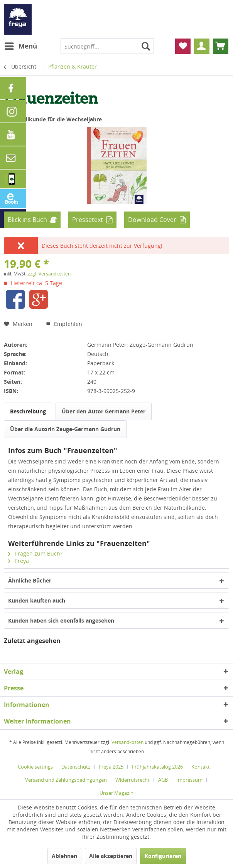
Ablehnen (64, 856)
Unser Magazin (117, 793)
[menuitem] (20, 46)
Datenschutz (76, 767)
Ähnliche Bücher (30, 580)
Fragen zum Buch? (35, 553)
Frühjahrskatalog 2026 (157, 767)
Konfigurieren (163, 856)
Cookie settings (35, 767)
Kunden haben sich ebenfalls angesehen (61, 620)
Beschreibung (28, 411)
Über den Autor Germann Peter (104, 411)
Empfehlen (64, 324)
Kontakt (201, 767)
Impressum (189, 780)
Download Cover (152, 220)
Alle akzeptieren (111, 856)
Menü (21, 45)
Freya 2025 (111, 767)
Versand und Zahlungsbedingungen (66, 780)
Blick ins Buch (27, 220)
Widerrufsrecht (133, 780)
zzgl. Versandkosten (49, 274)
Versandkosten (127, 742)
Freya (19, 561)
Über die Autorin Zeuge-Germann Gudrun (65, 429)
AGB (163, 780)
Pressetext (88, 220)
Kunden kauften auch (37, 600)
